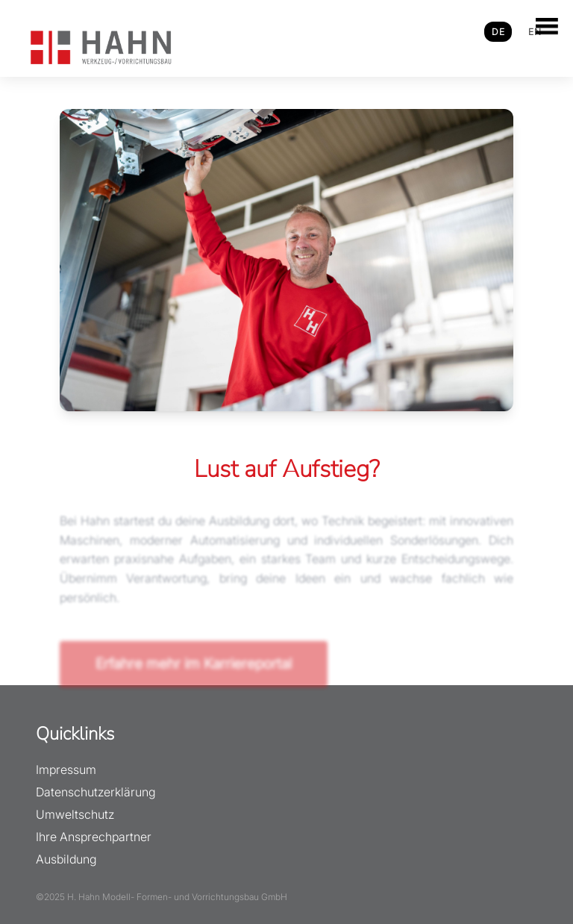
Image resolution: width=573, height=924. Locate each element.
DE (498, 32)
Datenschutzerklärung (95, 792)
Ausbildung (66, 859)
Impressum (66, 770)
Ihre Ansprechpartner (94, 837)
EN (535, 32)
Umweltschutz (75, 814)
